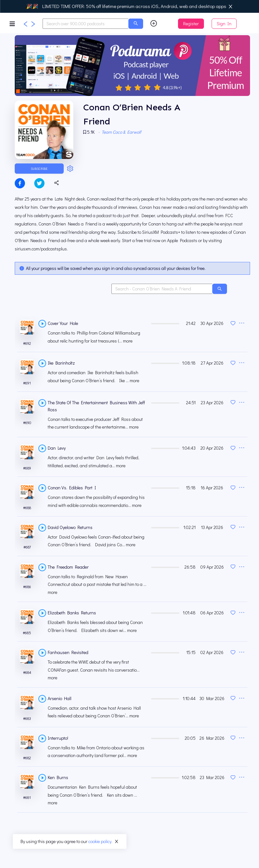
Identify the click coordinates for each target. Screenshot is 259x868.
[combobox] (86, 24)
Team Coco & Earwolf (122, 132)
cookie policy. (100, 841)
